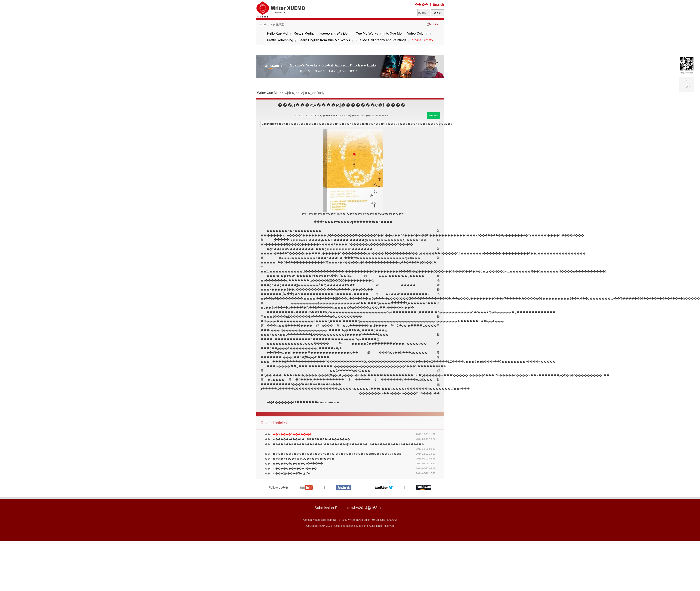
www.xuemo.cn (333, 115)
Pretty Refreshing (280, 40)
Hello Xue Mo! (278, 33)
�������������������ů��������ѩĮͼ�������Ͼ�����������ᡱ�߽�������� (348, 444)
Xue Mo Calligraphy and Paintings (381, 40)
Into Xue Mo (392, 33)
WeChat (433, 115)
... (293, 434)
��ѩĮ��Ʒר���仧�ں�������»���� (304, 459)
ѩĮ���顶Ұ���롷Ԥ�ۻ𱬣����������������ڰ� (292, 473)
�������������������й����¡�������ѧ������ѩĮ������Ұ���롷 (337, 454)
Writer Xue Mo (268, 93)
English (438, 5)
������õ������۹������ (298, 464)
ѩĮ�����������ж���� (295, 468)
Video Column (418, 33)
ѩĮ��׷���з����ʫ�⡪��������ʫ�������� (311, 439)
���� (421, 5)
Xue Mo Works (367, 33)
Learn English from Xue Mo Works (324, 40)
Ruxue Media (304, 33)
